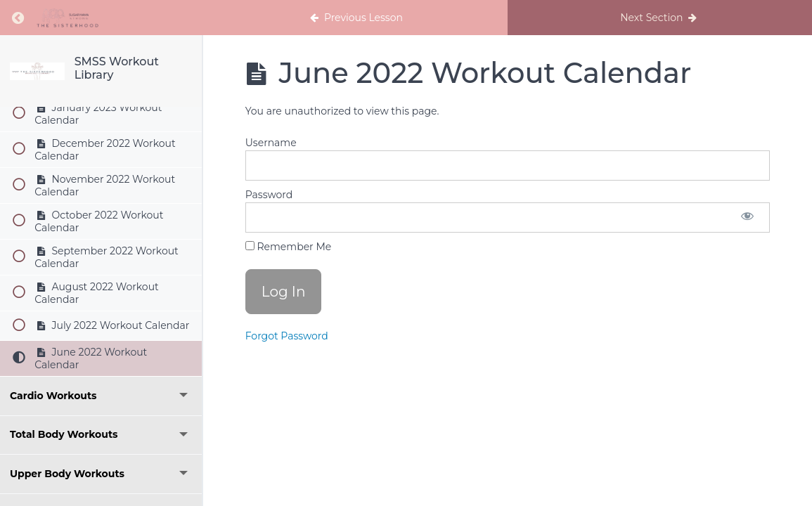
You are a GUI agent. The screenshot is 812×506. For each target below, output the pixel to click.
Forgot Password (287, 336)
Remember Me (288, 247)
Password (269, 195)
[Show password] (747, 218)
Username (271, 143)
